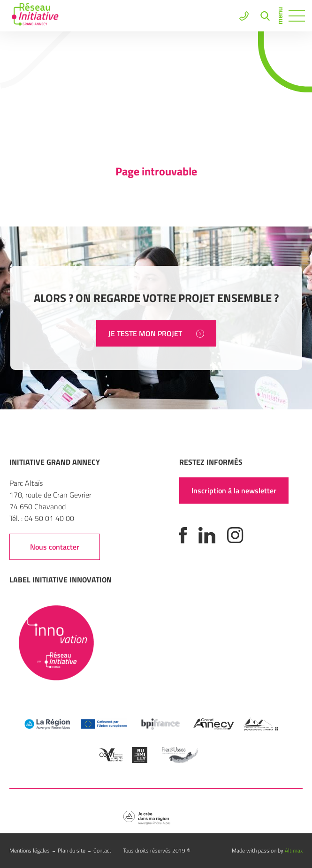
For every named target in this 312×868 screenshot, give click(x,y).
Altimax (294, 850)
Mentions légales (30, 850)
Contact (102, 850)
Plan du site (72, 850)
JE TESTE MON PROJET (156, 333)
